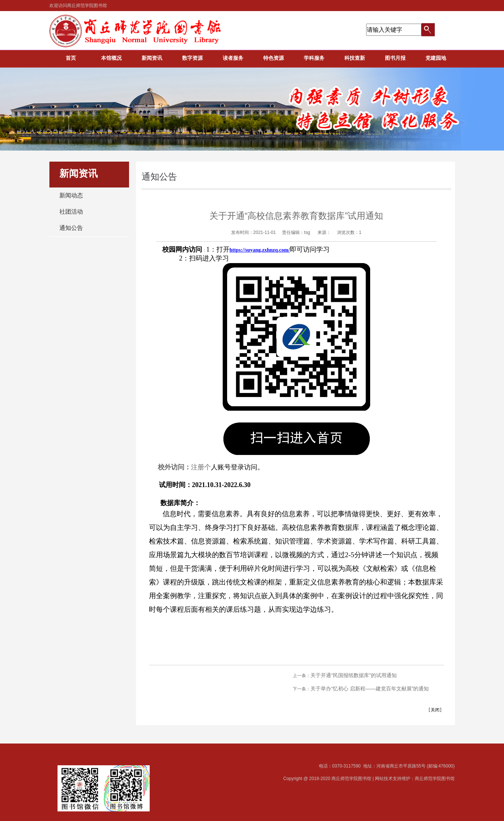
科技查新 (355, 58)
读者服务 (233, 58)
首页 (71, 58)
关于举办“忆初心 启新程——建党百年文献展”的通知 (370, 689)
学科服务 (314, 58)
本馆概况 (111, 58)
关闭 (435, 710)
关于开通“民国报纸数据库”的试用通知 (353, 675)
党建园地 (436, 58)
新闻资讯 (152, 58)
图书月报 (395, 58)
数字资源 (192, 58)
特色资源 (274, 58)
